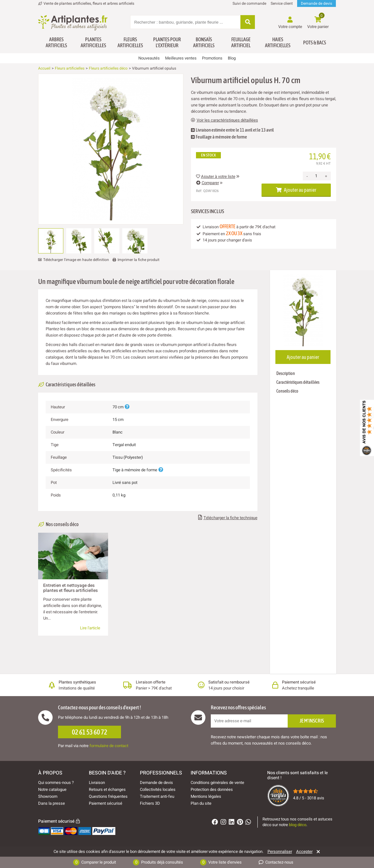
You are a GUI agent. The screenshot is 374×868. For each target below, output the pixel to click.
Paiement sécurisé (106, 803)
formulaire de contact (109, 746)
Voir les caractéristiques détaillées (224, 120)
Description (286, 373)
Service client (282, 3)
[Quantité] (316, 176)
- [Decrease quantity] (307, 176)
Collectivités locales (158, 789)
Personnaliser (280, 852)
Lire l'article (90, 628)
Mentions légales (206, 796)
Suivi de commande (249, 3)
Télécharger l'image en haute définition (76, 260)
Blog (232, 58)
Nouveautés (149, 58)
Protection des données (212, 789)
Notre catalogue (52, 789)
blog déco (298, 825)
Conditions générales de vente (217, 783)
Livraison (97, 783)
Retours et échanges (107, 789)
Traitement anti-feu (157, 796)
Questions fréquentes (108, 796)
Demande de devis (316, 3)
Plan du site (201, 803)
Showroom (48, 796)
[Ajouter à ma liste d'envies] (45, 89)
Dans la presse (52, 803)
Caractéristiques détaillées (298, 382)
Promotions (212, 58)
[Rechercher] (248, 23)
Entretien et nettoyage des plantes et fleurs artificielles (70, 588)
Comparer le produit (95, 862)
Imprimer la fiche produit (138, 260)
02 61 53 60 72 (89, 732)
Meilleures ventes (181, 58)
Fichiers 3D (150, 803)
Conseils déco (287, 391)
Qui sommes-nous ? (56, 783)
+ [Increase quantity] (326, 176)
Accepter (304, 852)
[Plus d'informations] (127, 407)
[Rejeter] (317, 852)
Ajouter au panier (296, 190)
